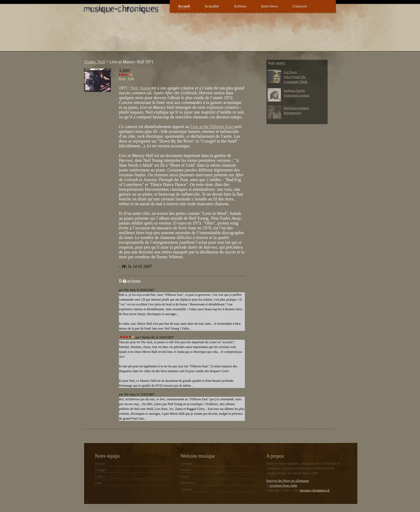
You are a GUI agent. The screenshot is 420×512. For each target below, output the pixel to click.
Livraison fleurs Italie (283, 485)
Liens (98, 483)
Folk (131, 79)
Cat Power (290, 72)
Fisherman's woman (297, 95)
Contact (100, 476)
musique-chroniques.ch (315, 490)
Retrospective (292, 113)
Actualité (212, 6)
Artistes (240, 6)
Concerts (300, 6)
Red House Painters (296, 108)
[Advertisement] (179, 36)
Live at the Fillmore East (212, 127)
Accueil (184, 6)
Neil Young (140, 88)
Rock (122, 79)
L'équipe (100, 470)
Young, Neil (95, 62)
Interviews (269, 6)
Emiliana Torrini (294, 91)
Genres (185, 476)
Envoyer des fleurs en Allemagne (288, 481)
